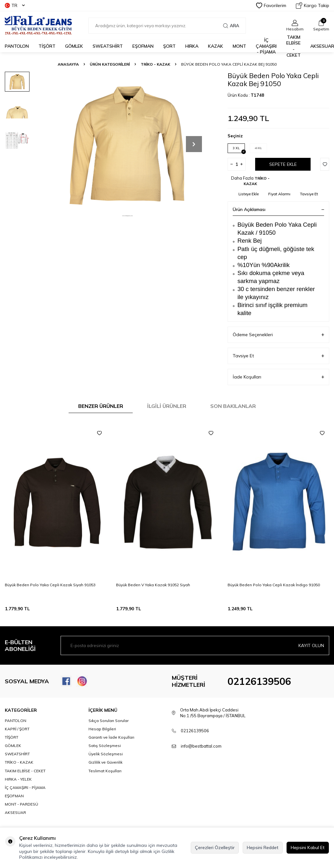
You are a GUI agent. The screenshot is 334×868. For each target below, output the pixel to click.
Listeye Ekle (249, 194)
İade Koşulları (278, 377)
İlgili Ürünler (167, 406)
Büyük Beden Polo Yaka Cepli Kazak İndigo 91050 (274, 585)
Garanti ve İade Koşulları (111, 737)
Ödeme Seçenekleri (278, 335)
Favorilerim (271, 5)
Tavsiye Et (309, 194)
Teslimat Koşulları (105, 771)
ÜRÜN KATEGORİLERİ (110, 64)
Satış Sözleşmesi (105, 746)
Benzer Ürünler (101, 406)
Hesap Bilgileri (102, 729)
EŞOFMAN (143, 46)
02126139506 (259, 681)
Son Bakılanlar (233, 406)
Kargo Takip (313, 5)
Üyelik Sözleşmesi (106, 754)
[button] (194, 144)
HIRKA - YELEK (18, 779)
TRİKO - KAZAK (155, 64)
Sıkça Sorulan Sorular (109, 721)
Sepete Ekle (283, 164)
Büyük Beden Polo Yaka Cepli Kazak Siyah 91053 (50, 585)
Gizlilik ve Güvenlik (105, 762)
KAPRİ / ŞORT (17, 729)
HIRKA (192, 46)
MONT (239, 46)
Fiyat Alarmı (279, 194)
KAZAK (216, 46)
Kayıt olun (311, 645)
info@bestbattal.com (201, 746)
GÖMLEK (74, 46)
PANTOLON (17, 46)
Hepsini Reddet (263, 848)
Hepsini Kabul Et (308, 848)
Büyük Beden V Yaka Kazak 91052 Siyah (153, 585)
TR (15, 5)
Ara (231, 26)
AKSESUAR (322, 46)
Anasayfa (68, 64)
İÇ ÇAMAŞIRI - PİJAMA (266, 46)
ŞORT (169, 46)
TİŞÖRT (47, 46)
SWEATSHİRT (108, 46)
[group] (127, 144)
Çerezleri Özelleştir (215, 848)
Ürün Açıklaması (278, 209)
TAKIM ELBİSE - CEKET (293, 46)
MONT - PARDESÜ (21, 804)
